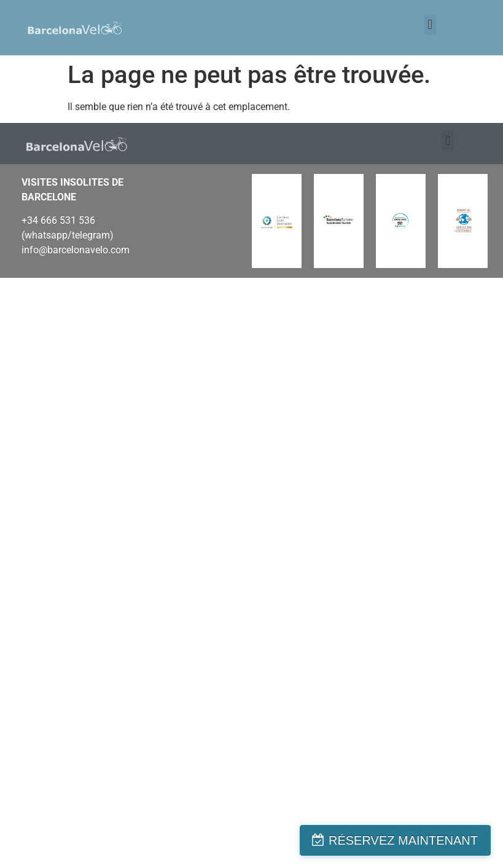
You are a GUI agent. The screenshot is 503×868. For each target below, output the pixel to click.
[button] (430, 25)
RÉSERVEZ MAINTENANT (403, 840)
